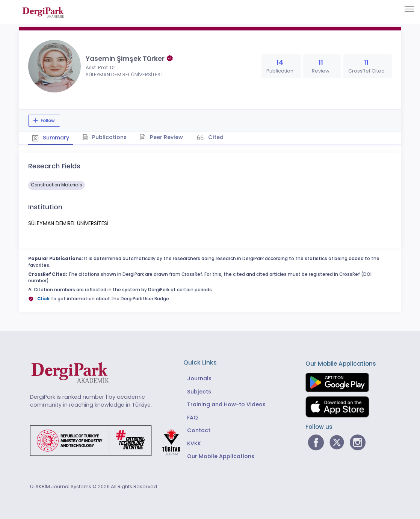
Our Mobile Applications (221, 456)
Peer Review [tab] (161, 137)
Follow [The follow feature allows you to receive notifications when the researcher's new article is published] (47, 121)
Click (44, 299)
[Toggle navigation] (409, 9)
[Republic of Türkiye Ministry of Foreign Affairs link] (110, 440)
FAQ (193, 418)
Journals (199, 378)
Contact (199, 430)
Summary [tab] (51, 138)
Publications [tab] (105, 137)
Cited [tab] (215, 137)
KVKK (194, 443)
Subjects (199, 392)
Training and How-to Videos (226, 404)
